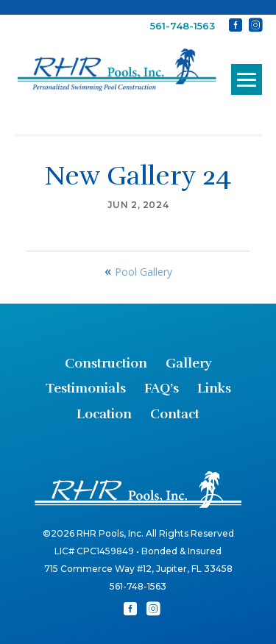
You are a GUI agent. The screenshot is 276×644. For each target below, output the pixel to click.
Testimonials (86, 388)
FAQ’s (162, 388)
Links (214, 388)
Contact (175, 414)
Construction (106, 363)
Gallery (189, 363)
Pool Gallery (144, 272)
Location (104, 414)
